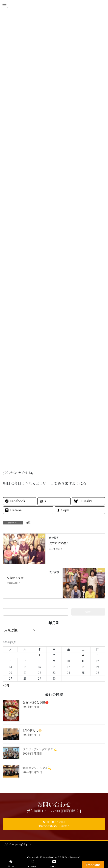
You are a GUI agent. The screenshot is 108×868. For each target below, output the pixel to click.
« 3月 (6, 685)
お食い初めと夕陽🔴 (36, 702)
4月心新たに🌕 (32, 730)
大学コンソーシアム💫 (37, 768)
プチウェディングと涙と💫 (40, 749)
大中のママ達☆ (59, 543)
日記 (28, 522)
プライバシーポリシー (17, 844)
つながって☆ (15, 578)
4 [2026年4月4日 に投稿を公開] (83, 655)
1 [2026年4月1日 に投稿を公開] (39, 655)
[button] (54, 824)
